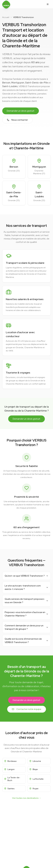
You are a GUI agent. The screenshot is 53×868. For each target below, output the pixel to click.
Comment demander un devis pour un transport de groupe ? (26, 627)
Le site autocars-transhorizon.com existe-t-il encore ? (26, 587)
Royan (34, 789)
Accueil (6, 17)
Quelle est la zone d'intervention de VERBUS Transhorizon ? (26, 641)
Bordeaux (10, 761)
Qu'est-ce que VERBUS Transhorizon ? (26, 576)
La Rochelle (36, 779)
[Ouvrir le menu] (48, 4)
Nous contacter (17, 120)
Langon (9, 769)
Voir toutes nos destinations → (27, 798)
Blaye (33, 769)
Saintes (9, 789)
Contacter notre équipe (27, 709)
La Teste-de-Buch (12, 779)
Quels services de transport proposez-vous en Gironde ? (26, 601)
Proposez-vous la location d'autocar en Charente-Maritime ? (26, 614)
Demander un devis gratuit (21, 111)
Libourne (35, 761)
